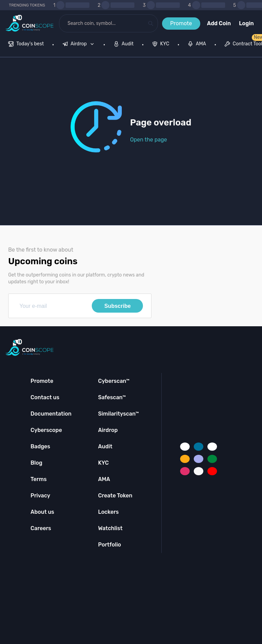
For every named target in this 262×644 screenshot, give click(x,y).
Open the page (148, 140)
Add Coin (219, 23)
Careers (41, 528)
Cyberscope (46, 430)
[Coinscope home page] (30, 23)
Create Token (115, 496)
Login (246, 23)
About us (42, 512)
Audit (105, 446)
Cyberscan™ (114, 381)
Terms (39, 479)
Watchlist (110, 528)
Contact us (45, 397)
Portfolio (109, 545)
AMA (104, 479)
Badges (41, 446)
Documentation (51, 414)
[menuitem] (26, 45)
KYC (103, 463)
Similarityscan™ (118, 414)
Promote (181, 23)
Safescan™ (112, 397)
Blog (37, 463)
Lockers (108, 512)
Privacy (40, 496)
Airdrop (108, 430)
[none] (80, 45)
